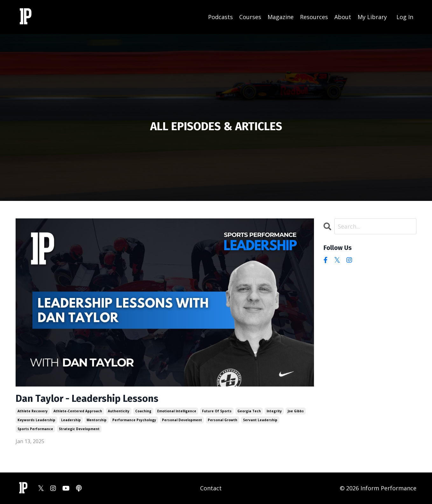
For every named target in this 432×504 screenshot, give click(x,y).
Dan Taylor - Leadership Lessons (87, 399)
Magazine (281, 17)
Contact (211, 488)
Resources (314, 17)
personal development (182, 420)
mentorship (97, 420)
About (343, 17)
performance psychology (134, 420)
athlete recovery (33, 411)
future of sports (217, 411)
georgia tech (249, 411)
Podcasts (220, 17)
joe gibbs (296, 411)
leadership (71, 420)
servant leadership (260, 420)
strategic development (79, 429)
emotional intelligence (177, 411)
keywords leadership (36, 420)
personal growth (223, 420)
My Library (372, 17)
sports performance (35, 429)
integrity (274, 411)
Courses (250, 17)
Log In (405, 17)
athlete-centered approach (78, 411)
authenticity (119, 411)
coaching (143, 411)
